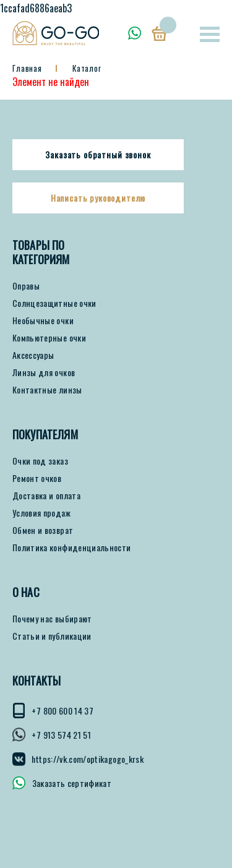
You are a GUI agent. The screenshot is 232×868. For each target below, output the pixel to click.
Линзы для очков (44, 372)
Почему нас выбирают (52, 619)
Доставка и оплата (46, 496)
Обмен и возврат (43, 530)
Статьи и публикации (52, 636)
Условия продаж (41, 513)
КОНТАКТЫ (37, 681)
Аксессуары (33, 355)
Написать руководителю (98, 198)
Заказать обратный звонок (98, 155)
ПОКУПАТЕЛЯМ (45, 435)
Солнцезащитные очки (54, 303)
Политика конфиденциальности (71, 548)
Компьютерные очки (49, 338)
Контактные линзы (47, 390)
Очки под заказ (40, 461)
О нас (26, 592)
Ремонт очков (37, 478)
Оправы (26, 286)
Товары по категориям (41, 252)
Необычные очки (43, 320)
